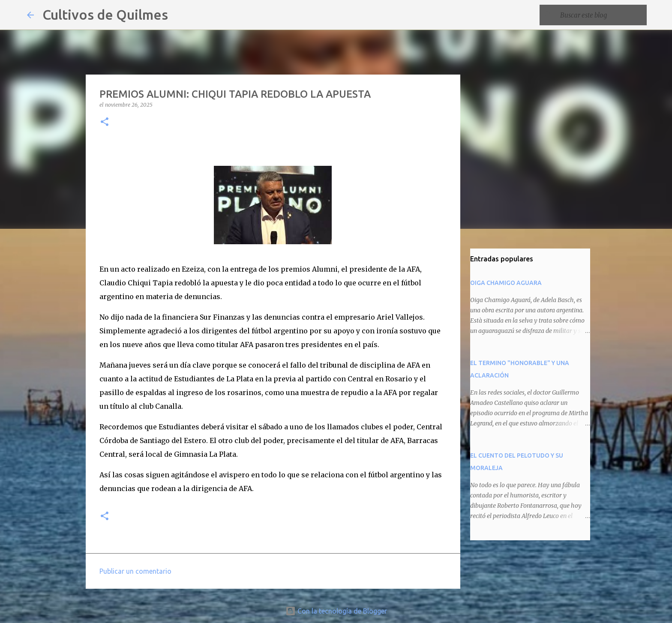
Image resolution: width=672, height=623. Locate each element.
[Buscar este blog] (602, 15)
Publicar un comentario (135, 571)
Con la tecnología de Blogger (336, 611)
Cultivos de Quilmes (105, 15)
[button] (105, 122)
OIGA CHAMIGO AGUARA (506, 283)
